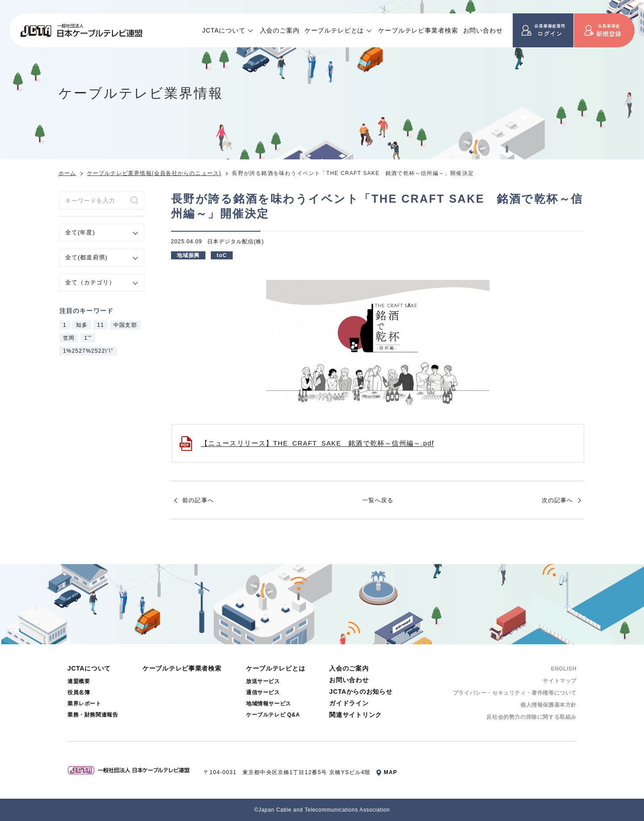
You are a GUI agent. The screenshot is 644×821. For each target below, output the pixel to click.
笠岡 (69, 338)
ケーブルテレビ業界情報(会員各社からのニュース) (154, 173)
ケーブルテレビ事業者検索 (418, 30)
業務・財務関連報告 (93, 715)
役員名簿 (79, 692)
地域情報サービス (269, 704)
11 (100, 325)
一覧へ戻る (378, 500)
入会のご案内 (280, 30)
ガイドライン (349, 703)
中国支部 (125, 325)
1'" (88, 338)
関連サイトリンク (355, 715)
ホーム (67, 173)
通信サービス (263, 692)
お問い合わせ (483, 30)
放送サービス (263, 681)
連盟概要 (79, 681)
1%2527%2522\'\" (88, 351)
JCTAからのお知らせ (361, 692)
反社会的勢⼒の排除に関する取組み (531, 717)
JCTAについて (224, 30)
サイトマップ (560, 681)
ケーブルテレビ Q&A (273, 715)
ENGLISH (564, 669)
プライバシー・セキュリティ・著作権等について (515, 693)
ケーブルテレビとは (335, 30)
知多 (82, 325)
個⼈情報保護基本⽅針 (548, 705)
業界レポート (84, 704)
